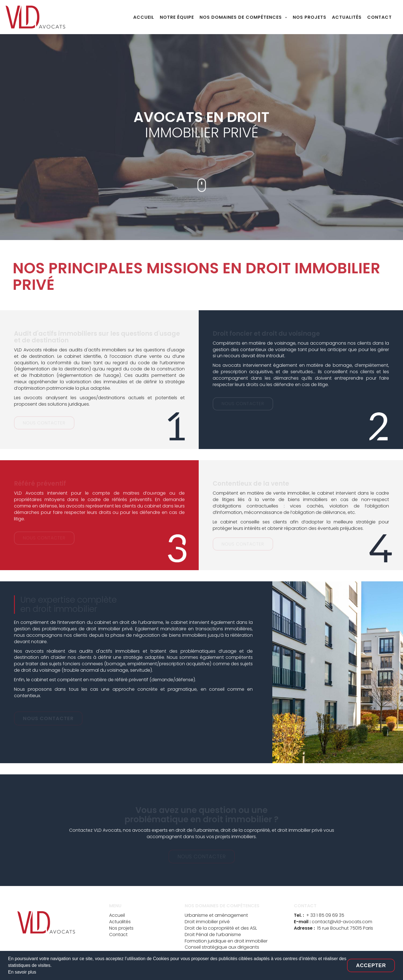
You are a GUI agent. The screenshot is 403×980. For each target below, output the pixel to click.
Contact (118, 935)
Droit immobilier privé (207, 922)
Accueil (117, 915)
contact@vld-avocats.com (342, 922)
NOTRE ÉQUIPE (177, 17)
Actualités (120, 922)
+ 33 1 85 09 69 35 (325, 915)
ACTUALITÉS (347, 17)
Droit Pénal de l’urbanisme (213, 935)
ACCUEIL (144, 17)
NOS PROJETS (310, 17)
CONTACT (379, 17)
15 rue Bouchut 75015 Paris (345, 928)
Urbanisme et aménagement (216, 915)
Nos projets (121, 928)
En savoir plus (22, 972)
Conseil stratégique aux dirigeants (222, 947)
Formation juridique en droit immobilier (226, 941)
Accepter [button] (371, 965)
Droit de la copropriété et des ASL (221, 928)
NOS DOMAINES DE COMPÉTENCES (241, 17)
